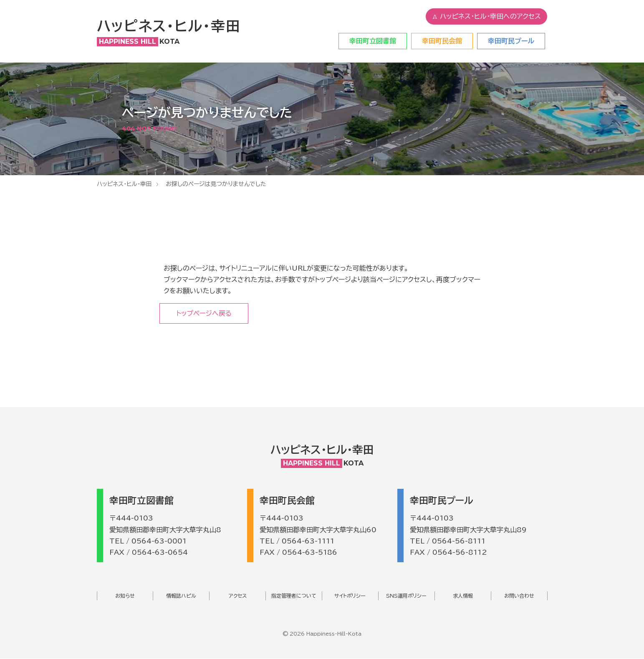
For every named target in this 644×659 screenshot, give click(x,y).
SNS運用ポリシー (406, 596)
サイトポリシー (350, 596)
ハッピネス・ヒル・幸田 (124, 184)
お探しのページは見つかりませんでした (216, 184)
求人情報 (463, 596)
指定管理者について (294, 596)
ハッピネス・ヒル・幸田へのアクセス (486, 16)
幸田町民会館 (442, 41)
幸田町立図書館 (373, 41)
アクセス (238, 596)
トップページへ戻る (205, 313)
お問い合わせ (519, 596)
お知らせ (125, 596)
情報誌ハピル (181, 596)
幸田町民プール (511, 41)
